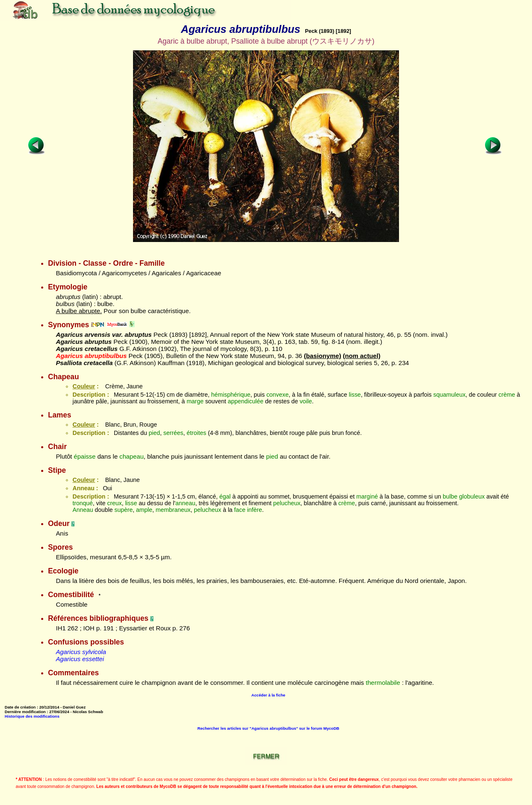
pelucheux (287, 503)
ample (144, 510)
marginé (367, 496)
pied (154, 433)
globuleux (472, 496)
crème (507, 395)
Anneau (83, 510)
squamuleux (450, 395)
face (240, 510)
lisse (355, 395)
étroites (196, 433)
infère (255, 510)
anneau (185, 503)
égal (225, 496)
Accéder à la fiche (268, 695)
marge (195, 401)
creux (115, 503)
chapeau (131, 456)
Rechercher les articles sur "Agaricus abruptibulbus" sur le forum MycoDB (268, 728)
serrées (173, 433)
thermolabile (383, 683)
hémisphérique (231, 395)
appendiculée (246, 401)
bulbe (450, 496)
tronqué (83, 503)
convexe (278, 395)
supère (123, 510)
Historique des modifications (32, 716)
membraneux (173, 510)
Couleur (84, 386)
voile (306, 401)
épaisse (85, 456)
